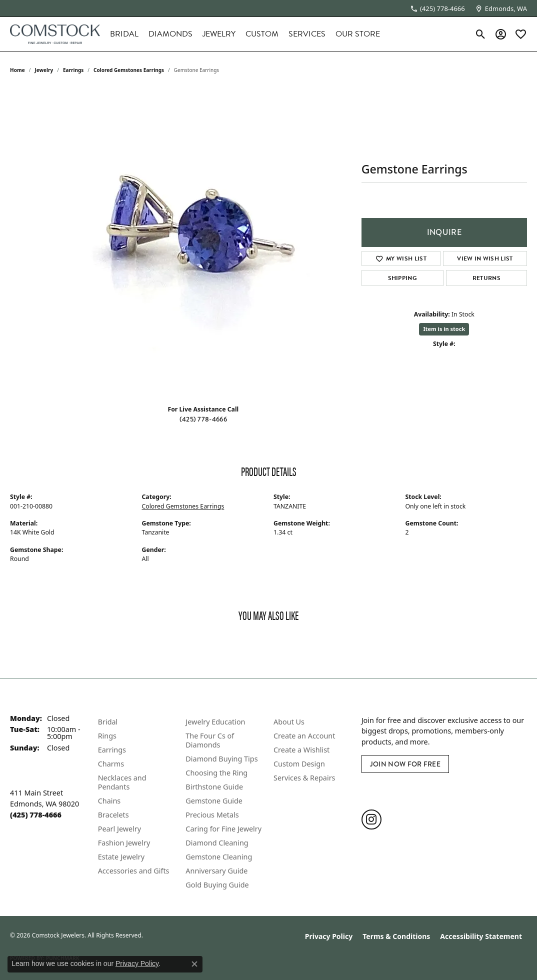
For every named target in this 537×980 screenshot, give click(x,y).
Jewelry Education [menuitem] (215, 722)
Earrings (73, 70)
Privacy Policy (329, 936)
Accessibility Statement (481, 936)
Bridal (124, 34)
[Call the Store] (36, 815)
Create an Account (304, 736)
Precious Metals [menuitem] (212, 815)
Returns (486, 278)
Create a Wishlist (301, 750)
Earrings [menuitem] (112, 750)
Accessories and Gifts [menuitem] (134, 871)
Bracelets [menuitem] (113, 815)
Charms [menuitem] (111, 764)
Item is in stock (444, 329)
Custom (262, 34)
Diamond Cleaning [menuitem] (217, 843)
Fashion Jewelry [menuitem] (124, 843)
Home (17, 70)
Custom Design (299, 764)
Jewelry (219, 34)
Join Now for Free (405, 764)
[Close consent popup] (194, 964)
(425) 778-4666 (203, 419)
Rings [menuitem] (107, 736)
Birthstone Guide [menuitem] (214, 787)
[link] (437, 8)
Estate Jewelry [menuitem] (121, 857)
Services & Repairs (304, 778)
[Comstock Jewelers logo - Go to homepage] (55, 34)
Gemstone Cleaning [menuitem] (219, 857)
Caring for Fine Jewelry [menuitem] (223, 829)
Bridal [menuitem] (108, 722)
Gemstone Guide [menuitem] (214, 801)
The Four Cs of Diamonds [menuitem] (210, 740)
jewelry (44, 70)
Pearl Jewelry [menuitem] (119, 829)
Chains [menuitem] (109, 801)
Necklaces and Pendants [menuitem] (122, 782)
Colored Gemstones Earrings (129, 70)
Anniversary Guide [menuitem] (216, 871)
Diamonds (170, 34)
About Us (289, 722)
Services (307, 34)
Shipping (403, 278)
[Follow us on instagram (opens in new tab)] (371, 819)
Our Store (358, 34)
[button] (481, 34)
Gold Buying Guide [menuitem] (217, 885)
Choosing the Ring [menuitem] (216, 773)
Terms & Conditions (396, 936)
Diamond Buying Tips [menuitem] (221, 759)
